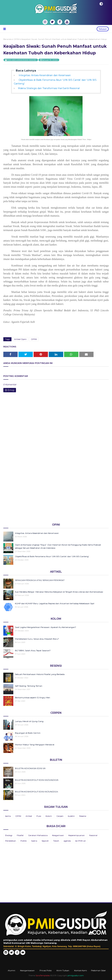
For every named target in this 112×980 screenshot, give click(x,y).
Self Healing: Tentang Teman (29, 686)
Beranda (7, 39)
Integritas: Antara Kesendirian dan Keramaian (44, 75)
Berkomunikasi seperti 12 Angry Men (33, 698)
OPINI (16, 39)
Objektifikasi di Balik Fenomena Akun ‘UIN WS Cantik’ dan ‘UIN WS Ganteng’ (52, 556)
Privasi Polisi (46, 970)
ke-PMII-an (81, 841)
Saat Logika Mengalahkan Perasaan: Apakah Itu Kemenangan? (46, 627)
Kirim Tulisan (63, 970)
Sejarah (45, 841)
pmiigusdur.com (76, 975)
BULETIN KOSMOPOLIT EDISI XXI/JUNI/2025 (37, 780)
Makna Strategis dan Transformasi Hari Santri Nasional (49, 88)
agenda (67, 841)
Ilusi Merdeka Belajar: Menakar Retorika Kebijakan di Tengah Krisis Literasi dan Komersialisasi (59, 592)
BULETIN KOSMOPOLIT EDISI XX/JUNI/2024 (37, 792)
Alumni (11, 970)
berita (8, 816)
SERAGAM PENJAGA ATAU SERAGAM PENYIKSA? (40, 580)
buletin (71, 816)
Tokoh (56, 841)
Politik (24, 841)
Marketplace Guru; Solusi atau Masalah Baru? (37, 639)
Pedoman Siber (98, 970)
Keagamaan (58, 835)
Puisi (39, 816)
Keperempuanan (77, 835)
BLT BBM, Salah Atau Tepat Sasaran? (33, 650)
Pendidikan (11, 841)
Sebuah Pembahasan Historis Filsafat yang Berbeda (40, 674)
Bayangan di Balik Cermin (28, 733)
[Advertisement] (56, 494)
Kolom (49, 816)
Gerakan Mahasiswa (38, 835)
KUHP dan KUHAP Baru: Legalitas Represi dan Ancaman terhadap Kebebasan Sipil (55, 603)
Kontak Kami (81, 970)
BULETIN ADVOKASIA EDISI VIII (30, 768)
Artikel (29, 816)
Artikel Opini (20, 339)
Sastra (34, 841)
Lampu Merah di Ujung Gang (29, 721)
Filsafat (20, 835)
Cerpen (60, 816)
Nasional (93, 835)
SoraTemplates (43, 975)
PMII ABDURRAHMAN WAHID (21, 60)
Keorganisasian (27, 970)
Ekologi (9, 835)
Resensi (83, 816)
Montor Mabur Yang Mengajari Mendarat (35, 745)
